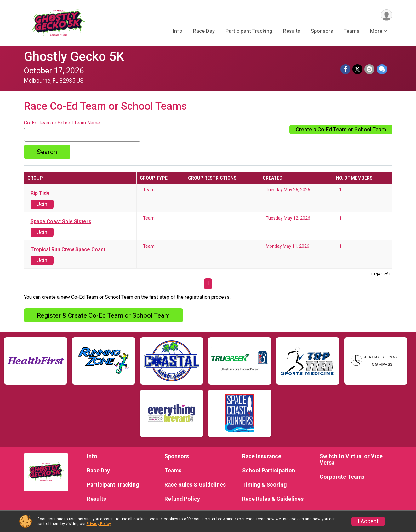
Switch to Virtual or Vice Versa (351, 460)
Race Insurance (262, 456)
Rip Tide (40, 193)
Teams (351, 31)
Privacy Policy (99, 524)
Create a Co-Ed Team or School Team (341, 130)
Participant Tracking (249, 31)
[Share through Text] (382, 69)
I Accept (368, 521)
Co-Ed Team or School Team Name (62, 123)
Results (292, 31)
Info (177, 31)
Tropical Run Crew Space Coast (68, 250)
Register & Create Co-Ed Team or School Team (103, 315)
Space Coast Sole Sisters (61, 222)
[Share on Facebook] (346, 69)
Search (47, 152)
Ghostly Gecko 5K (74, 57)
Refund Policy (182, 499)
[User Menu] (387, 15)
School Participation (269, 471)
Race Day (204, 31)
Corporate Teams (342, 477)
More (376, 31)
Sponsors (322, 31)
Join (42, 204)
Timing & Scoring (264, 485)
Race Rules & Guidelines (195, 485)
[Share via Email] (370, 69)
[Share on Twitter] (358, 69)
